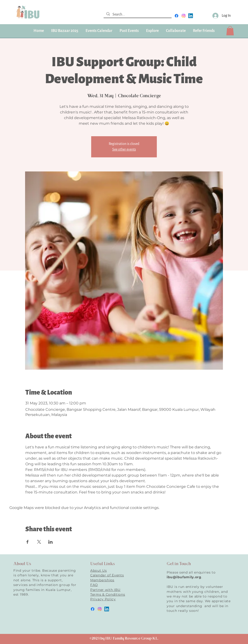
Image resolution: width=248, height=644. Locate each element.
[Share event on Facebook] (28, 542)
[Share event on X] (39, 542)
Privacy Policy (103, 599)
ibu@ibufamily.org (184, 577)
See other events (124, 149)
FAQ (94, 585)
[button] (129, 31)
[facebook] (177, 16)
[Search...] (137, 15)
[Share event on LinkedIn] (51, 542)
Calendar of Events (107, 575)
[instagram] (184, 16)
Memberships (102, 580)
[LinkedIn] (191, 16)
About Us (99, 570)
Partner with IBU (105, 590)
